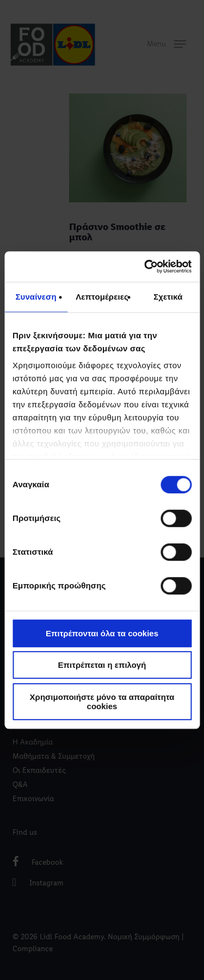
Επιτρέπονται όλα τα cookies (102, 633)
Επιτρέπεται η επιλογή (102, 665)
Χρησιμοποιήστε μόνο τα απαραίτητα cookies (102, 702)
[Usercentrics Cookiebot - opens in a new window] (145, 266)
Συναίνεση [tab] (36, 297)
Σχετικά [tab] (168, 297)
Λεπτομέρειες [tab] (102, 297)
